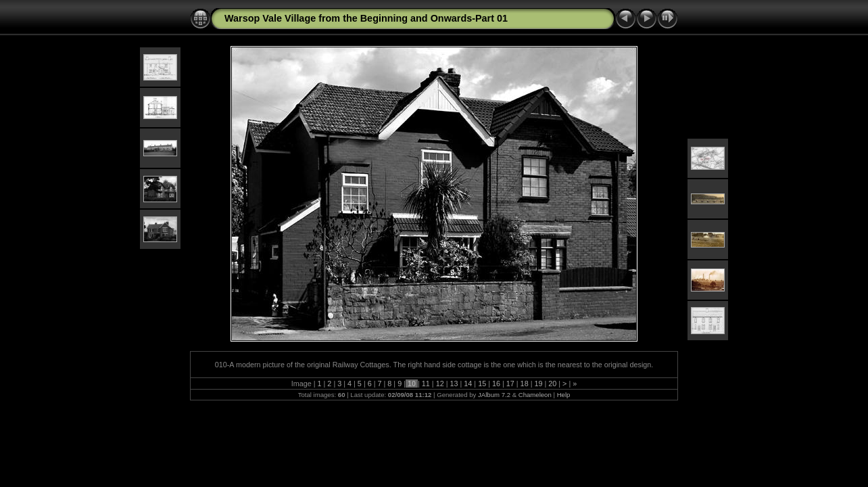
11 (426, 384)
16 (496, 384)
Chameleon (535, 395)
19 (538, 384)
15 (482, 384)
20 (552, 384)
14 (468, 384)
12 (440, 384)
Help (564, 395)
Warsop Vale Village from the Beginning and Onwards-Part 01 (366, 18)
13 (454, 384)
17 (510, 384)
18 (525, 384)
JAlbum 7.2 (494, 395)
